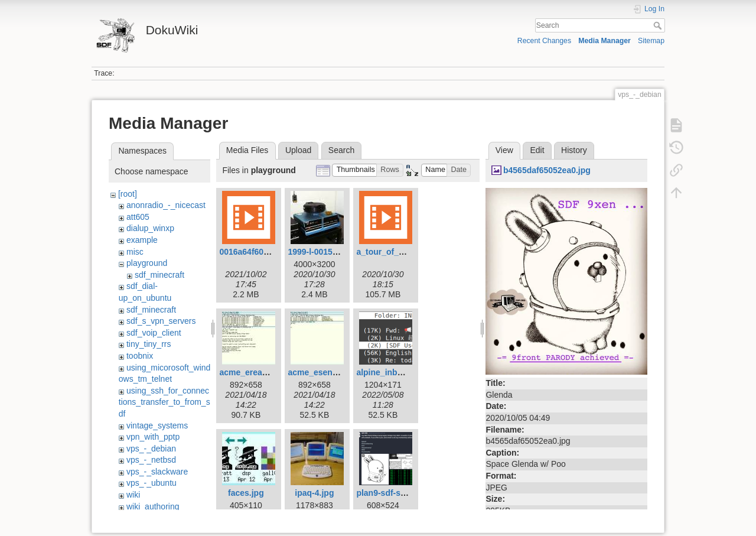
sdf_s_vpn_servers (161, 321)
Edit (537, 150)
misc (135, 252)
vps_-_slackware (157, 472)
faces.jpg (246, 493)
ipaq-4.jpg (314, 493)
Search (659, 25)
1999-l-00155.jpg (320, 252)
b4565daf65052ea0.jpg (547, 170)
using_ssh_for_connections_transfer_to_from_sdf (164, 402)
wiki (133, 495)
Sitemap (651, 41)
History (574, 150)
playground (147, 263)
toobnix (140, 356)
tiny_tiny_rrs (149, 344)
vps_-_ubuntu (151, 483)
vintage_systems (157, 425)
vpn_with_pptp (153, 437)
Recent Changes (544, 41)
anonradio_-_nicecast (166, 205)
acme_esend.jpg (320, 372)
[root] (128, 194)
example (142, 240)
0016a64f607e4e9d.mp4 (265, 252)
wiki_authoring (153, 506)
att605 (138, 217)
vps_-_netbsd (151, 460)
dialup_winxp (150, 228)
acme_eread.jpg (250, 372)
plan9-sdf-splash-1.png (401, 493)
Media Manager (605, 41)
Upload (298, 150)
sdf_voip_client (154, 333)
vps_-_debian (151, 449)
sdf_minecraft (159, 275)
